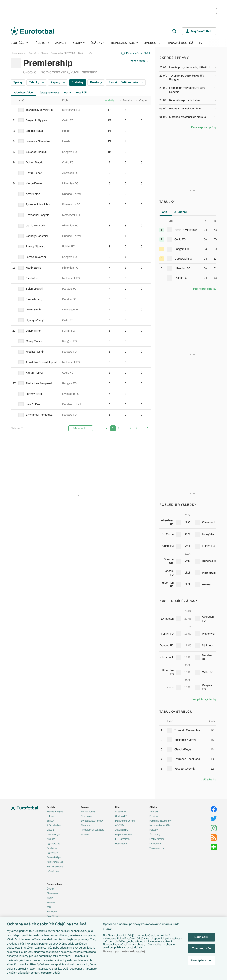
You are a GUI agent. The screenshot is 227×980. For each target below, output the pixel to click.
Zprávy (18, 82)
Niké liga (51, 839)
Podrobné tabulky (205, 289)
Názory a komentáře (160, 825)
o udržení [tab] (180, 212)
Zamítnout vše (201, 949)
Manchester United (125, 821)
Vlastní (142, 101)
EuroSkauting (88, 811)
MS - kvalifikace (55, 866)
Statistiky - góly (86, 53)
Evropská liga (54, 857)
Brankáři (81, 93)
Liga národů (53, 871)
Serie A (50, 821)
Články (153, 807)
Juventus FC (122, 830)
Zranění (85, 834)
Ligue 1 (50, 830)
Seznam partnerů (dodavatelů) (124, 952)
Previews (154, 816)
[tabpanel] (188, 251)
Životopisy (155, 834)
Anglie (50, 898)
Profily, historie (157, 839)
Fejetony (154, 830)
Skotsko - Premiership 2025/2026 (58, 53)
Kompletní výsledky (204, 699)
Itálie (49, 907)
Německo (52, 912)
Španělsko (52, 916)
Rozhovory (155, 844)
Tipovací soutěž (180, 43)
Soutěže (19, 43)
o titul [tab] (166, 212)
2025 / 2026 (139, 61)
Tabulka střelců (23, 93)
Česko (50, 889)
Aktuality (154, 811)
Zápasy (61, 43)
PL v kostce (87, 816)
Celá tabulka (208, 780)
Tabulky (37, 82)
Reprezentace (124, 43)
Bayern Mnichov (124, 834)
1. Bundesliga (54, 825)
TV (200, 43)
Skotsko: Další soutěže (126, 82)
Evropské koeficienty (92, 821)
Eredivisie (52, 848)
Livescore (152, 43)
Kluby (79, 43)
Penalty (126, 101)
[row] (81, 110)
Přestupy (41, 43)
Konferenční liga (55, 862)
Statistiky (78, 82)
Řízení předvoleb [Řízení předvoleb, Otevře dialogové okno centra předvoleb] (201, 960)
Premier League (55, 811)
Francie (51, 902)
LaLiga (50, 816)
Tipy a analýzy (157, 848)
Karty (68, 93)
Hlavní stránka (18, 53)
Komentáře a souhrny (161, 821)
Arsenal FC (121, 811)
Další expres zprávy (204, 127)
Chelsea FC (121, 816)
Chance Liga (53, 834)
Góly (110, 101)
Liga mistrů (52, 853)
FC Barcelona (122, 839)
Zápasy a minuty (49, 93)
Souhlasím (201, 937)
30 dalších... (81, 428)
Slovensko (52, 893)
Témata (85, 807)
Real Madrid (121, 844)
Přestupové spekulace (93, 830)
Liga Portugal (53, 844)
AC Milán (120, 825)
